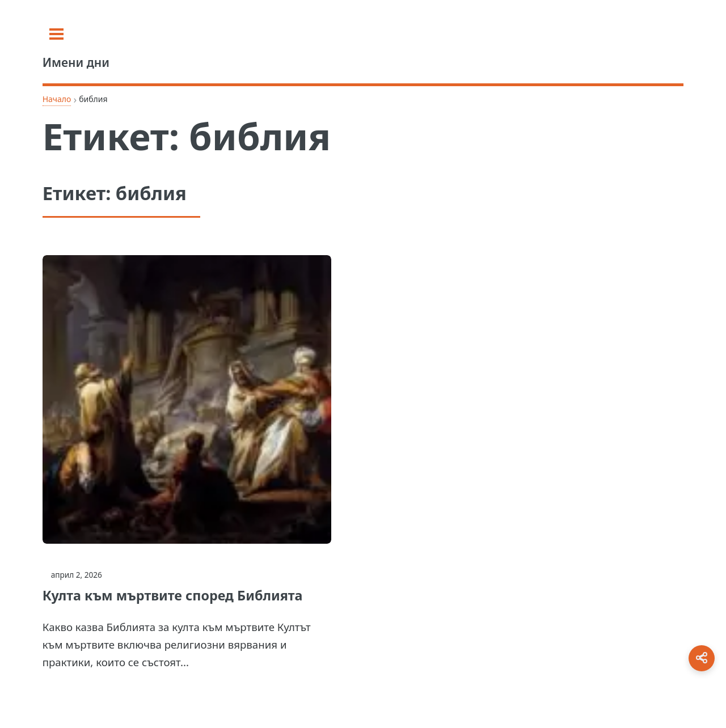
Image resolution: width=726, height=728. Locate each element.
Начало (57, 99)
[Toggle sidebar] (56, 34)
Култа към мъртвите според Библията (173, 595)
